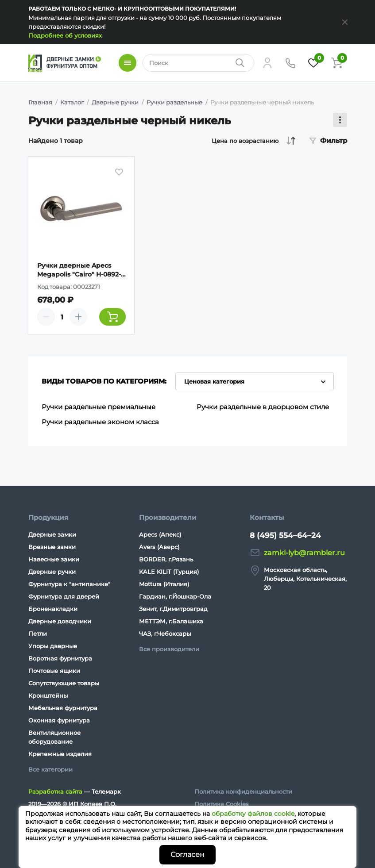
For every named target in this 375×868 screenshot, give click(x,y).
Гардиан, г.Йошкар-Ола (175, 596)
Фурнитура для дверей (64, 596)
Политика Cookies (222, 804)
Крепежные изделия (60, 754)
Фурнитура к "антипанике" (69, 584)
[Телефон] (290, 63)
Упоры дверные (53, 646)
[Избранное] (313, 63)
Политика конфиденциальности (243, 791)
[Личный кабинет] (267, 63)
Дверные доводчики (60, 621)
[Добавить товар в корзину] (112, 317)
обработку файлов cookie (253, 814)
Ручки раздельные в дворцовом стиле (263, 407)
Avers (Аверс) (159, 547)
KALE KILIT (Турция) (169, 572)
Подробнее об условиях (65, 35)
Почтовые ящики (54, 671)
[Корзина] (336, 63)
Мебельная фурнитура (63, 708)
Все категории (50, 769)
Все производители (169, 649)
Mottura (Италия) (164, 584)
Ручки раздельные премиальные (99, 407)
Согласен (187, 855)
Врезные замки (52, 547)
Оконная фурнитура (59, 720)
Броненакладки (53, 609)
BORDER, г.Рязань (166, 559)
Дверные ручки (52, 572)
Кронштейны (48, 695)
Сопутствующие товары (64, 683)
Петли (38, 634)
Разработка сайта (55, 791)
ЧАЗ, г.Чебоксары (165, 634)
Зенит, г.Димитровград (173, 609)
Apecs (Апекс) (160, 534)
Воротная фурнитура (60, 658)
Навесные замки (54, 559)
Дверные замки (52, 534)
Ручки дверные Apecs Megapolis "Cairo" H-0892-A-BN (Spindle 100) (79, 270)
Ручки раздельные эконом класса (100, 422)
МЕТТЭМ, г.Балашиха (171, 621)
